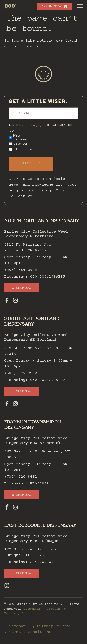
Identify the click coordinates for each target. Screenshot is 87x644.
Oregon (20, 144)
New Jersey (20, 138)
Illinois (22, 150)
